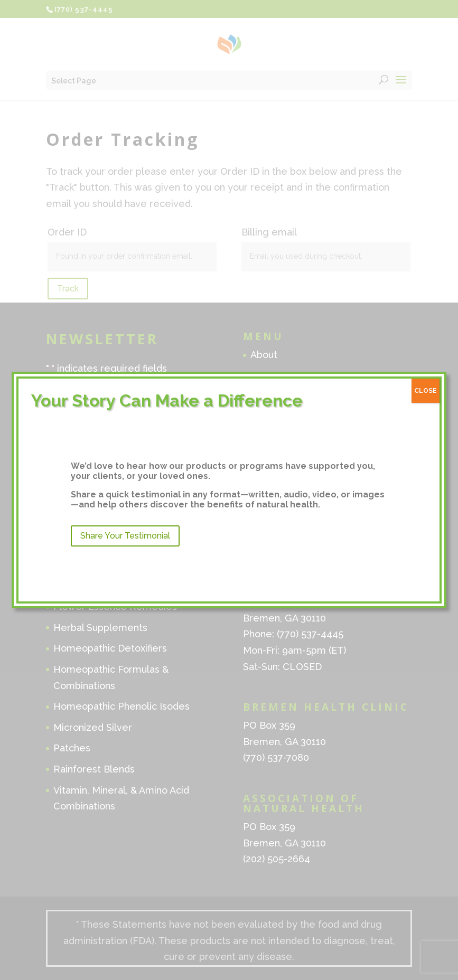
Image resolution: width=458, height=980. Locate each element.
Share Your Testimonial (125, 536)
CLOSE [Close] (426, 391)
